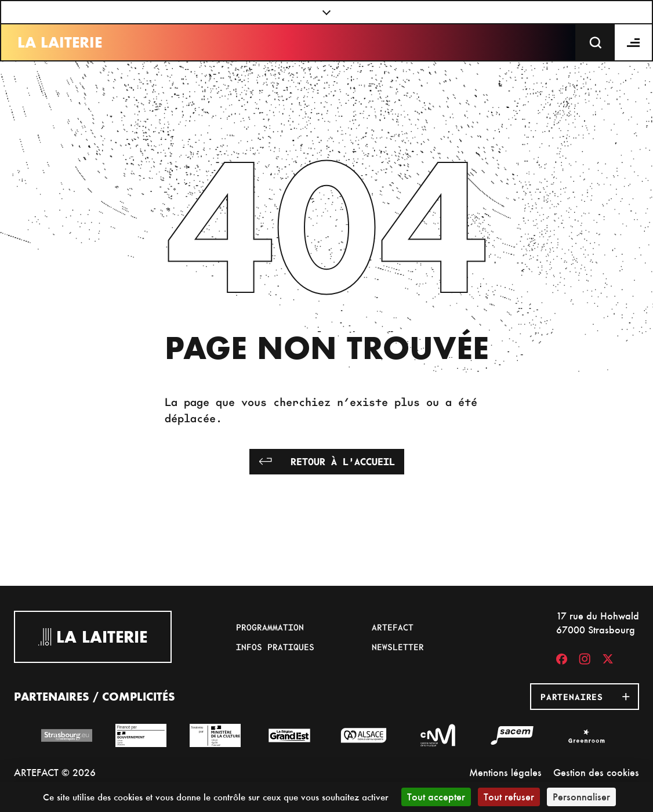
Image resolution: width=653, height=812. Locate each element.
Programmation (270, 627)
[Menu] (634, 42)
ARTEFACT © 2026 (55, 772)
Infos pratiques (275, 647)
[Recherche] (596, 42)
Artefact (393, 627)
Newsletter (398, 647)
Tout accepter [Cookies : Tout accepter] (436, 797)
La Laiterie (60, 42)
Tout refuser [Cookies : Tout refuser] (509, 797)
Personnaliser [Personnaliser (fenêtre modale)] (581, 797)
